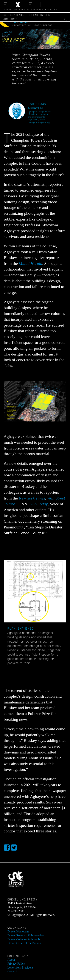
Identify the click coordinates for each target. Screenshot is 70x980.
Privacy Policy (16, 964)
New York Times (32, 498)
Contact (12, 971)
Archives (10, 19)
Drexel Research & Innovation (26, 935)
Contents (17, 15)
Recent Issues (39, 15)
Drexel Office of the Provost (24, 943)
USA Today (38, 504)
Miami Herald (31, 263)
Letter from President (20, 967)
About (11, 960)
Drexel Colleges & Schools (24, 939)
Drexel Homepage (18, 931)
